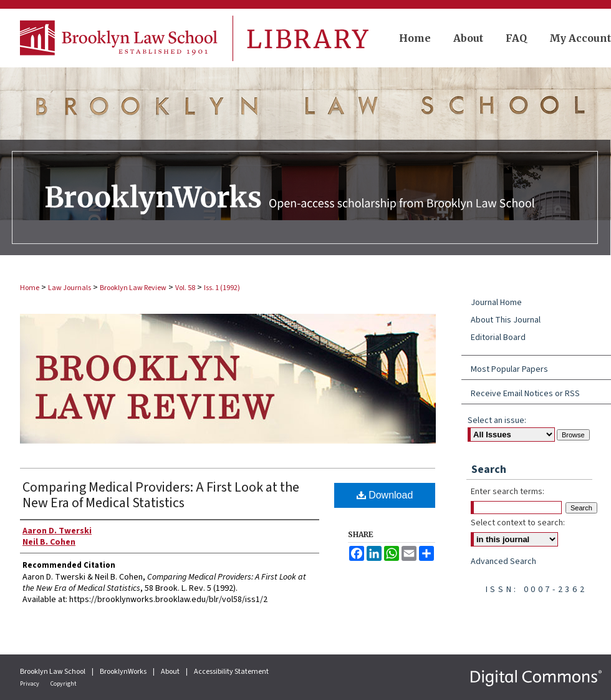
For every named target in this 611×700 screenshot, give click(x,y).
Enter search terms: (508, 492)
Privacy (30, 684)
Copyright (64, 684)
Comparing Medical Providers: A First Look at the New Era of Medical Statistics (161, 495)
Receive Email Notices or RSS (525, 394)
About (171, 672)
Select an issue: (497, 420)
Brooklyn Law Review (133, 288)
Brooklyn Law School (53, 672)
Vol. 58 (185, 288)
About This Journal (506, 320)
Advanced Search (503, 561)
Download (385, 495)
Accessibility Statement (231, 672)
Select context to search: (518, 523)
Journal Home (496, 303)
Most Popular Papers (509, 369)
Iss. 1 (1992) (222, 288)
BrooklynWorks (124, 672)
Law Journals (70, 288)
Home (30, 288)
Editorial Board (498, 338)
